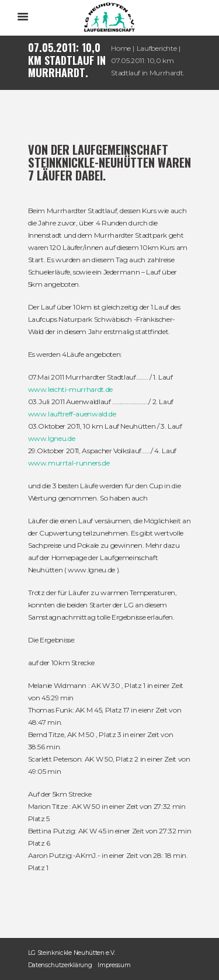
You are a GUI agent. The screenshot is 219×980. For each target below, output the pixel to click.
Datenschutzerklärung (60, 965)
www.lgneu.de (52, 438)
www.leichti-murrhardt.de (70, 389)
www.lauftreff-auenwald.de (72, 414)
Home (121, 48)
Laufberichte (157, 48)
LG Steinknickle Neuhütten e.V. (72, 953)
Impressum (114, 965)
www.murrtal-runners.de (69, 463)
